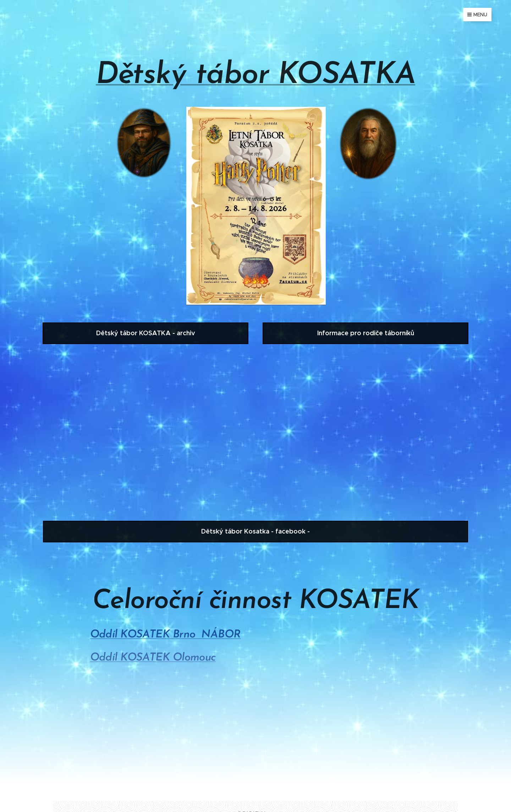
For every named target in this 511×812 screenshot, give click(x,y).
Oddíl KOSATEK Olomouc (153, 658)
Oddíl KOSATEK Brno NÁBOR (166, 635)
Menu (477, 15)
